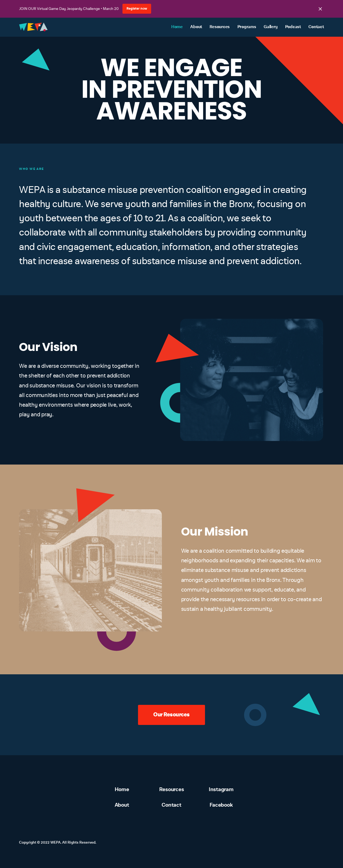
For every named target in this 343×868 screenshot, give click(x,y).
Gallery (271, 27)
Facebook (221, 805)
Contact (316, 27)
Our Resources (171, 715)
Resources (220, 27)
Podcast (293, 27)
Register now (137, 9)
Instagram (221, 790)
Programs (247, 27)
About (196, 27)
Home (177, 27)
